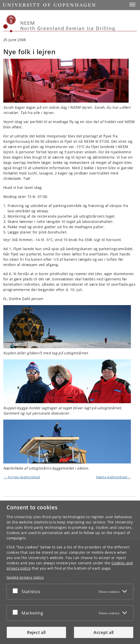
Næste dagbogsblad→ (113, 477)
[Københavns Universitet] (10, 24)
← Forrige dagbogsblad (22, 477)
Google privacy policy (25, 577)
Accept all (104, 632)
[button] (132, 5)
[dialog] (70, 572)
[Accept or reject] (16, 591)
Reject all (36, 632)
